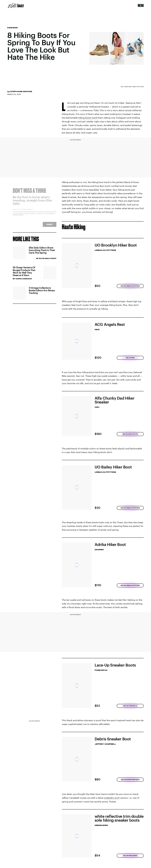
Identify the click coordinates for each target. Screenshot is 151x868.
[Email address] (35, 212)
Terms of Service (50, 215)
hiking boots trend (88, 118)
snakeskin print (112, 798)
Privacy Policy (19, 216)
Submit (50, 226)
